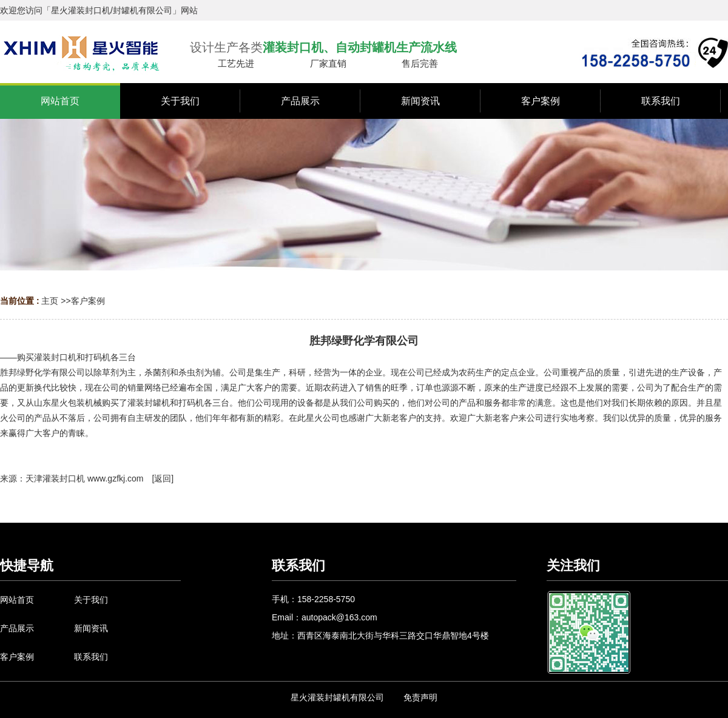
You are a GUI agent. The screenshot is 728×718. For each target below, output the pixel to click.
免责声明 (420, 697)
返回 (163, 478)
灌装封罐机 (149, 403)
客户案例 (88, 301)
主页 (50, 301)
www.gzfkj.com (116, 478)
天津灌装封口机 (55, 478)
